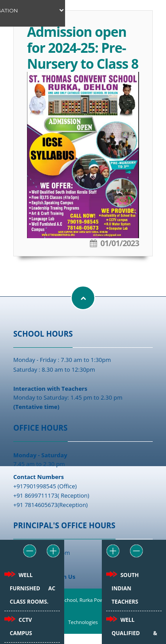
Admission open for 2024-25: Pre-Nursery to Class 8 (83, 48)
